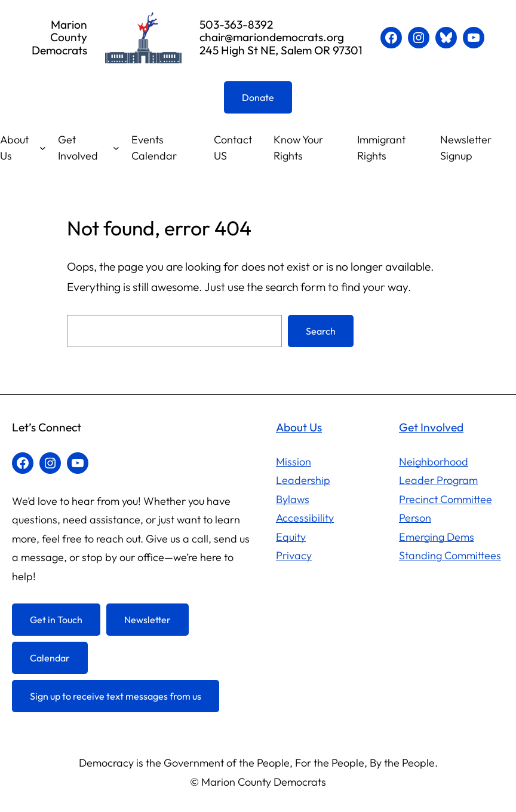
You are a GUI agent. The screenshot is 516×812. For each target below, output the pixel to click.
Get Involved (78, 148)
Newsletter (148, 620)
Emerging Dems (437, 537)
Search (321, 331)
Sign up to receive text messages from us (116, 696)
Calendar (50, 658)
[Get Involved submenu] (116, 148)
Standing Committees (450, 555)
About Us (14, 148)
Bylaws (293, 499)
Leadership (303, 480)
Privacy (294, 555)
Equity (291, 537)
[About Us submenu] (43, 148)
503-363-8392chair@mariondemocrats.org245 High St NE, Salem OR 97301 (281, 37)
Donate (258, 97)
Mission (294, 462)
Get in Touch (56, 620)
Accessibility (305, 518)
